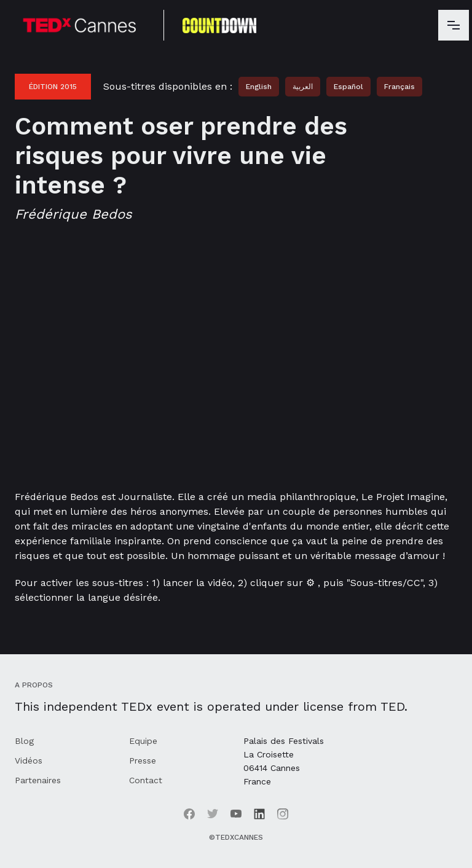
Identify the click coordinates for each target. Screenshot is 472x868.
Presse (143, 760)
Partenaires (38, 780)
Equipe (143, 741)
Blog (24, 741)
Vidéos (29, 760)
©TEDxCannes (236, 837)
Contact (146, 780)
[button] (454, 25)
